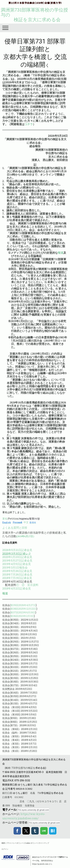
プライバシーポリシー (15, 843)
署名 (5, 519)
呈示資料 (33, 585)
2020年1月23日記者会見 (17, 557)
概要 (3, 843)
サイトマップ (44, 843)
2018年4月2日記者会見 (17, 588)
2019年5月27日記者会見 (17, 560)
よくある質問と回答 (15, 528)
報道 (61, 253)
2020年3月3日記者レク (17, 553)
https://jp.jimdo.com (40, 864)
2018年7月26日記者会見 (17, 574)
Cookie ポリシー (31, 843)
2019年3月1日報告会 (15, 567)
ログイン (5, 849)
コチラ (29, 124)
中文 (26, 522)
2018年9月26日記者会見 (17, 571)
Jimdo (15, 858)
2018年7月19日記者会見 (17, 578)
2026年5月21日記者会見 (17, 550)
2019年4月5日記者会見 (17, 564)
